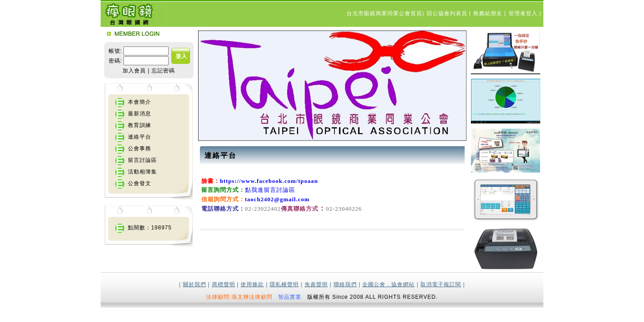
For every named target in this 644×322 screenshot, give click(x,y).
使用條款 (252, 284)
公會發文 (140, 183)
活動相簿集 (142, 172)
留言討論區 (142, 160)
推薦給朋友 (489, 13)
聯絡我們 (345, 284)
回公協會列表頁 (448, 13)
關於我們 (195, 284)
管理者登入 (524, 13)
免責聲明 (316, 284)
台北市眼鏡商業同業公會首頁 (384, 13)
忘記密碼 (163, 71)
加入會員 (134, 71)
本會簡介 (140, 102)
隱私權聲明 (284, 284)
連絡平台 (140, 137)
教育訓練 (140, 125)
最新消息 (140, 114)
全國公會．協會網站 (388, 284)
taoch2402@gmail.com (278, 199)
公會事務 (140, 148)
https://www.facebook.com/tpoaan (269, 181)
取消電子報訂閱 (441, 284)
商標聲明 (224, 284)
